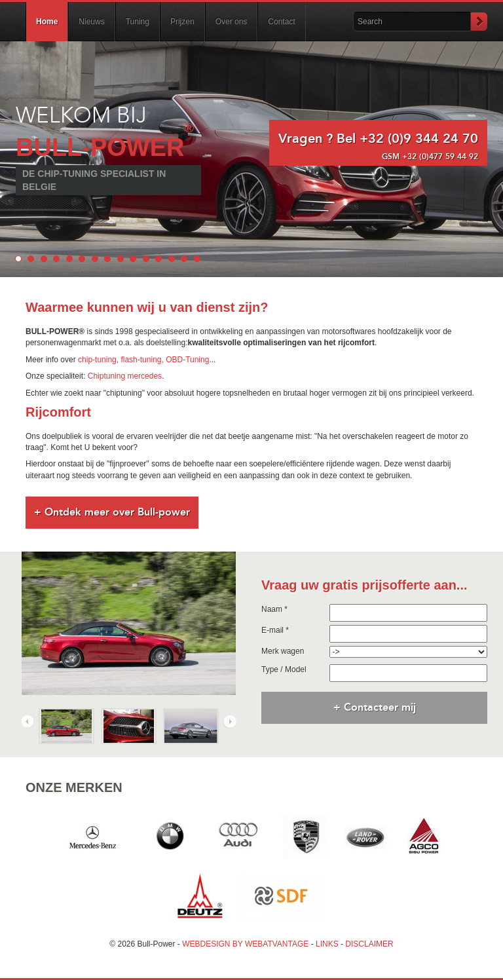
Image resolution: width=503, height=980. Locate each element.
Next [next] (229, 722)
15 (197, 259)
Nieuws (91, 22)
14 (184, 259)
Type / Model (284, 669)
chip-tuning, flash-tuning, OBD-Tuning (143, 360)
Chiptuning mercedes (125, 376)
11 (146, 259)
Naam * (274, 609)
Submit (479, 22)
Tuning (138, 22)
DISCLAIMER (369, 944)
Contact (281, 22)
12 (158, 259)
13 (172, 259)
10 (133, 259)
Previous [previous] (28, 722)
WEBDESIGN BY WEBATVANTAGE (245, 944)
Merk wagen (283, 651)
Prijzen (182, 22)
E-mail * (275, 630)
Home (47, 22)
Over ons (232, 22)
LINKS (327, 944)
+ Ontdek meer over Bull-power (112, 512)
